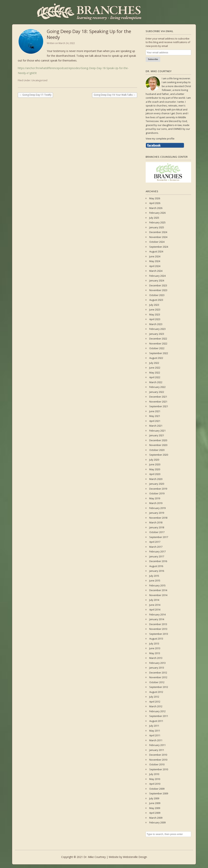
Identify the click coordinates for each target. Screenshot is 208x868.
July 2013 (154, 644)
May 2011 (155, 731)
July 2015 (154, 576)
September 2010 (159, 769)
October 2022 (157, 348)
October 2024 (157, 242)
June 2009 (155, 803)
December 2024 (158, 232)
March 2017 (156, 547)
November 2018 (158, 518)
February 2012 (157, 711)
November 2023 (158, 290)
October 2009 (157, 789)
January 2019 (157, 513)
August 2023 (156, 300)
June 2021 (155, 411)
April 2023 (155, 319)
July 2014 (154, 600)
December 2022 (158, 339)
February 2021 (157, 431)
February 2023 (157, 329)
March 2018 (156, 522)
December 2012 (158, 673)
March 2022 (156, 382)
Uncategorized (39, 80)
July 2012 (154, 697)
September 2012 (159, 687)
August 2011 (156, 721)
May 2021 (155, 416)
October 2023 (157, 295)
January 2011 (157, 750)
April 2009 (155, 813)
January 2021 (157, 435)
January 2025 (157, 227)
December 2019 (158, 489)
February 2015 (157, 585)
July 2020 (154, 460)
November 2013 (158, 629)
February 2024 (157, 276)
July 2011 (154, 726)
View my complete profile (160, 139)
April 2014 (155, 610)
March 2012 (156, 706)
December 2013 (158, 624)
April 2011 (155, 735)
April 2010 (155, 784)
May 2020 (155, 469)
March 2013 (156, 658)
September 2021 (159, 406)
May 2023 (155, 314)
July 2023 (154, 305)
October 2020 (157, 450)
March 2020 (156, 479)
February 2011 (157, 745)
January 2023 (157, 334)
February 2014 (157, 614)
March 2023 (156, 324)
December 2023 (158, 285)
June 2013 (155, 648)
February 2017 (157, 551)
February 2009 (157, 822)
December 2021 (158, 397)
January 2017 (157, 556)
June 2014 (155, 605)
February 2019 (157, 508)
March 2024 (156, 271)
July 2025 (154, 218)
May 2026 (155, 198)
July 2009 (154, 798)
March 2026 (156, 208)
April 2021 (155, 421)
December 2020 (158, 440)
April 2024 (155, 266)
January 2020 (157, 484)
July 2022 (154, 363)
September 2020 (159, 455)
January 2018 (157, 527)
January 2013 (157, 668)
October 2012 (157, 682)
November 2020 (158, 445)
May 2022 (155, 373)
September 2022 (159, 353)
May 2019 (155, 498)
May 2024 (155, 261)
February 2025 (157, 222)
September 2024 (159, 247)
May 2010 (155, 779)
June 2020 (155, 464)
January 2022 (157, 392)
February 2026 (157, 213)
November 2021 (158, 402)
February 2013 (157, 663)
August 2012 (156, 692)
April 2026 (155, 203)
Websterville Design (135, 857)
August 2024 (156, 251)
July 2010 (154, 774)
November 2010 (158, 760)
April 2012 (155, 702)
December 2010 (158, 755)
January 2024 (157, 280)
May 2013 (155, 653)
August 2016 (156, 566)
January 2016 (157, 571)
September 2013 (159, 634)
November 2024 (158, 237)
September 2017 (159, 537)
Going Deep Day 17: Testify (35, 95)
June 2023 (155, 310)
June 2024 (155, 256)
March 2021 (156, 426)
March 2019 (156, 503)
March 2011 (156, 740)
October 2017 (157, 532)
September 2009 (159, 793)
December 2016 (158, 561)
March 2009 (156, 818)
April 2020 (155, 474)
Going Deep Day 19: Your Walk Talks (115, 95)
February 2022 (157, 387)
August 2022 (156, 358)
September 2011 (159, 716)
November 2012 (158, 677)
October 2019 (157, 493)
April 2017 (155, 542)
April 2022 (155, 377)
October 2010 (157, 764)
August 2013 (156, 639)
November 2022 (158, 343)
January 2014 (157, 619)
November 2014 (158, 595)
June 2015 (155, 581)
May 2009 (155, 808)
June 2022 (155, 368)
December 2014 (158, 590)
